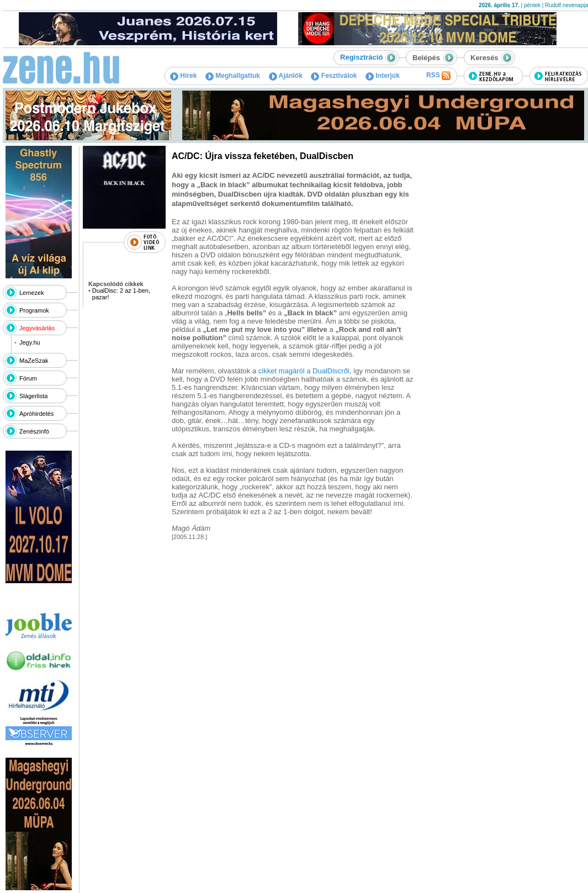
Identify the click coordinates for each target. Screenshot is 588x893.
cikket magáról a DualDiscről (304, 371)
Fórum (28, 378)
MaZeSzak (34, 361)
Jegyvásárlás (37, 328)
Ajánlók (286, 76)
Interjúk (383, 76)
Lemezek (32, 293)
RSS (438, 76)
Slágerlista (33, 396)
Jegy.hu (30, 342)
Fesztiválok (334, 76)
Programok (34, 310)
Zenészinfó (34, 431)
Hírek (183, 76)
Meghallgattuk (233, 76)
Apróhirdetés (36, 414)
